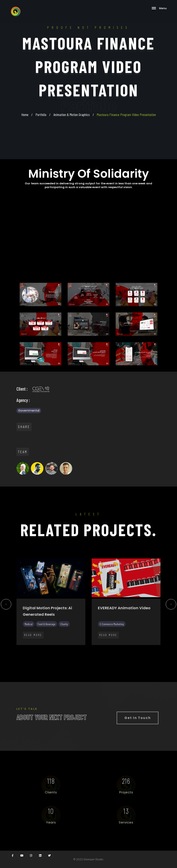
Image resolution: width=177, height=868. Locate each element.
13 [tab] (92, 648)
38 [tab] (117, 654)
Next (171, 606)
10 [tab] (73, 648)
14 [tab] (98, 648)
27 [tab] (48, 654)
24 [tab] (161, 648)
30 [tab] (67, 654)
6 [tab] (48, 648)
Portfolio (41, 115)
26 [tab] (42, 654)
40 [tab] (129, 654)
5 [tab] (42, 648)
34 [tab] (92, 654)
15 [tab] (104, 648)
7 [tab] (54, 648)
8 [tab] (60, 648)
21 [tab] (142, 648)
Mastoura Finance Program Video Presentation (126, 115)
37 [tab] (110, 654)
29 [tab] (60, 654)
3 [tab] (29, 648)
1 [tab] (16, 648)
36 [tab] (104, 654)
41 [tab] (135, 654)
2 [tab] (23, 648)
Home (25, 115)
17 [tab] (117, 648)
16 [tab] (110, 648)
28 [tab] (54, 654)
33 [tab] (85, 654)
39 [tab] (123, 654)
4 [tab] (35, 648)
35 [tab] (98, 654)
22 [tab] (148, 648)
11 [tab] (79, 648)
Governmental (29, 410)
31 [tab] (73, 654)
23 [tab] (154, 648)
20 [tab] (135, 648)
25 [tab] (35, 654)
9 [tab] (67, 648)
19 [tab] (129, 648)
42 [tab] (142, 654)
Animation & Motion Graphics (72, 115)
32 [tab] (79, 654)
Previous (6, 606)
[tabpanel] (51, 604)
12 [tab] (85, 648)
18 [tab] (123, 648)
